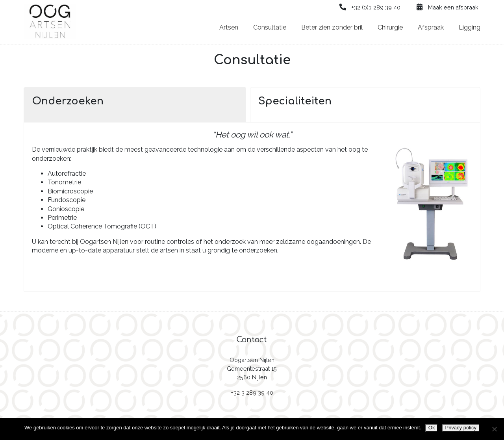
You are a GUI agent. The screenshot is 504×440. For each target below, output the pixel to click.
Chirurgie (390, 27)
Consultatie (270, 27)
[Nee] (494, 429)
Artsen (229, 27)
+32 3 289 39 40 (252, 393)
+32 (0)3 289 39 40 (370, 7)
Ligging (470, 27)
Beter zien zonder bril (332, 27)
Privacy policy (460, 428)
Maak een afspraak (447, 7)
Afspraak (431, 27)
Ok (432, 428)
